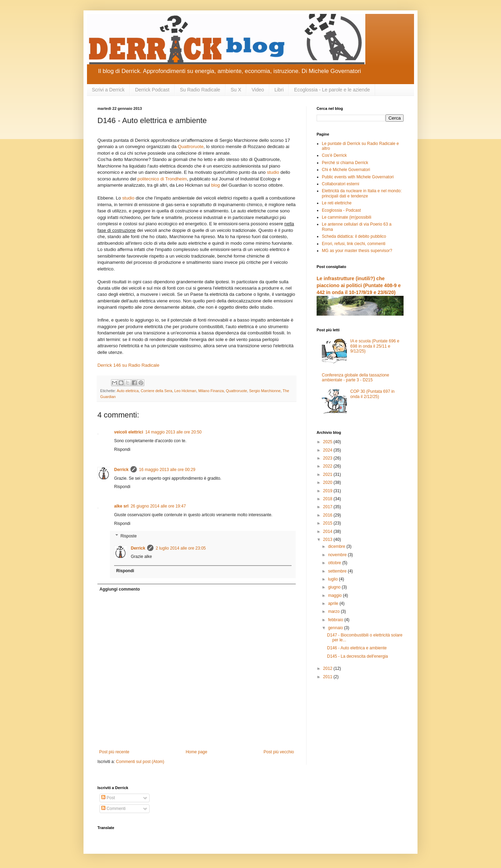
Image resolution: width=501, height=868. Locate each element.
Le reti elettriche (337, 203)
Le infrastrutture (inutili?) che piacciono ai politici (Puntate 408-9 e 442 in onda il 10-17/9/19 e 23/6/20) (359, 285)
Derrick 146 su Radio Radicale (128, 365)
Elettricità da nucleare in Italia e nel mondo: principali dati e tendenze (362, 193)
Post (108, 798)
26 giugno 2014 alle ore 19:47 (158, 506)
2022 (328, 466)
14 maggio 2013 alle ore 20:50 (173, 432)
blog (216, 185)
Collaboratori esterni (340, 184)
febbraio (336, 620)
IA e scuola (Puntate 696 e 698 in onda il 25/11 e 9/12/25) (375, 346)
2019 (328, 491)
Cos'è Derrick (334, 155)
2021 (328, 474)
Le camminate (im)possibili (347, 217)
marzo (335, 611)
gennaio (336, 628)
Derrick (121, 470)
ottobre (335, 563)
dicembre (337, 546)
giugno (335, 587)
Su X (236, 90)
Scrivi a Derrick (108, 90)
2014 (328, 532)
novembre (338, 555)
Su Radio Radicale (200, 90)
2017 (328, 507)
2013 (328, 540)
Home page (197, 752)
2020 (328, 482)
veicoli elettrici (129, 432)
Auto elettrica (128, 391)
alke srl (121, 506)
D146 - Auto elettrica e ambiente (357, 648)
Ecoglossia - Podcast (341, 210)
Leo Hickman (185, 391)
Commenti (113, 809)
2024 (328, 450)
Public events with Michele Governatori (358, 177)
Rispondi (122, 449)
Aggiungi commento (120, 589)
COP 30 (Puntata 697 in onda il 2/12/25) (372, 394)
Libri (279, 90)
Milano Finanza (211, 391)
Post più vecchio (279, 752)
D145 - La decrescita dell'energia (357, 656)
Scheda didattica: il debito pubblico (354, 236)
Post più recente (114, 752)
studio (273, 172)
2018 (328, 499)
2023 (328, 458)
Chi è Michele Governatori (346, 170)
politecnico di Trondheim (162, 179)
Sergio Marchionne (265, 391)
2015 (328, 523)
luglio (333, 579)
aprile (334, 603)
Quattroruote (191, 147)
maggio (336, 595)
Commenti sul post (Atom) (140, 762)
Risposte (129, 536)
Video (258, 90)
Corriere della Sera (156, 391)
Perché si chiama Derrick (345, 163)
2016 (328, 515)
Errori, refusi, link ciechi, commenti (354, 244)
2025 (328, 442)
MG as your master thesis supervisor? (357, 251)
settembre (338, 571)
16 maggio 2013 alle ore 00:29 (167, 470)
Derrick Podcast (152, 90)
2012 (328, 668)
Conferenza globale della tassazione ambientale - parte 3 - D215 (355, 378)
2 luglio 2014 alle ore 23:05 (181, 548)
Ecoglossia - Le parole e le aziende (332, 90)
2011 (328, 677)
